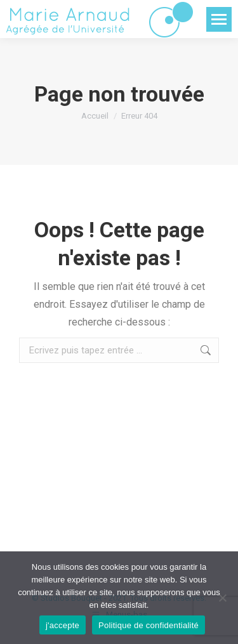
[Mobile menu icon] (219, 19)
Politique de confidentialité (149, 625)
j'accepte (63, 625)
